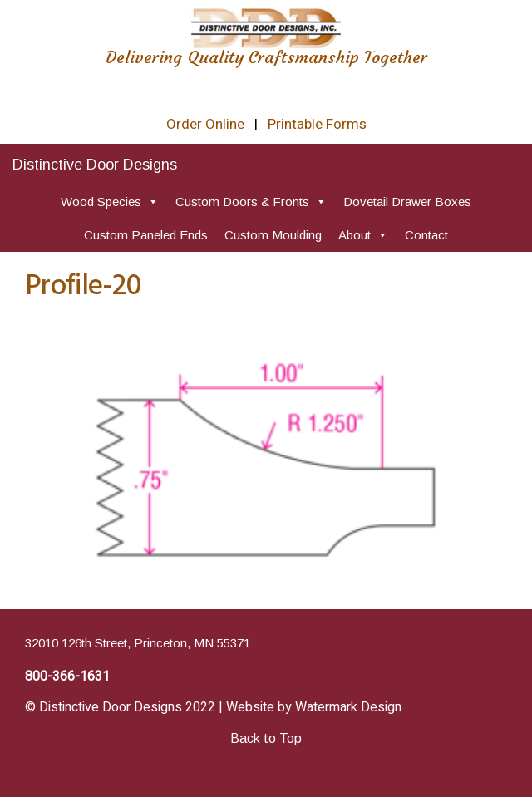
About (363, 235)
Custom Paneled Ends (146, 235)
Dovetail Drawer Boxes (407, 202)
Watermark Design (348, 707)
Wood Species (110, 202)
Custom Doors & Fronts (251, 202)
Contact (426, 235)
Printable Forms (317, 124)
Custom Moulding (273, 235)
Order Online (205, 124)
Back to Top (266, 738)
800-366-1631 (67, 676)
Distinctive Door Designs (95, 165)
